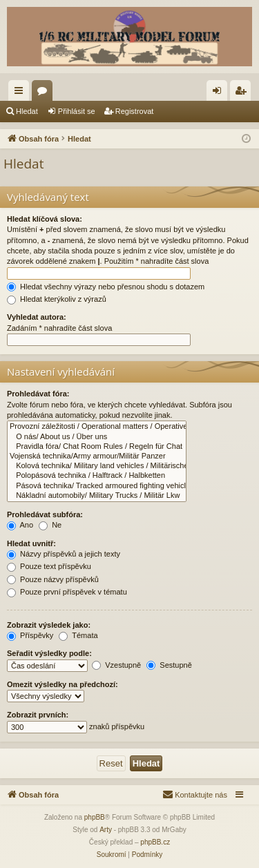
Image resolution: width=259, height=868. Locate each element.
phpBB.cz (155, 842)
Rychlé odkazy (21, 93)
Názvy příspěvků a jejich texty (64, 554)
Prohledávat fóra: (38, 394)
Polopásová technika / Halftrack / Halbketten (97, 476)
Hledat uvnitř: (31, 543)
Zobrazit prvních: (38, 715)
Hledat (27, 111)
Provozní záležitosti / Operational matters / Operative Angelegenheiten (97, 427)
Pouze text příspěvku (49, 566)
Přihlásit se (77, 111)
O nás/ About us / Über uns (97, 437)
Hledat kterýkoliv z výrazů (57, 299)
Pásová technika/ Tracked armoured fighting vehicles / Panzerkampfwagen (97, 486)
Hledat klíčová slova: (45, 219)
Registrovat (135, 111)
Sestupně (169, 665)
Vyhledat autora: (37, 317)
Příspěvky (30, 635)
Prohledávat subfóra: (45, 514)
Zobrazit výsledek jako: (49, 625)
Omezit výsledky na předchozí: (63, 684)
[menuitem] (195, 795)
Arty (106, 830)
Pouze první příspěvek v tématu (67, 592)
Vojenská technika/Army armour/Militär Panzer (97, 456)
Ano (20, 525)
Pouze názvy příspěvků (53, 579)
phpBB (95, 817)
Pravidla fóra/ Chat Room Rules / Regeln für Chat (97, 447)
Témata (78, 635)
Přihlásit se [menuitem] (220, 93)
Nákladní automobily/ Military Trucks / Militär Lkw (97, 496)
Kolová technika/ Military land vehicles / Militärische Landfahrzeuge (97, 466)
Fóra (45, 93)
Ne (50, 525)
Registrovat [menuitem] (243, 93)
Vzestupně (116, 665)
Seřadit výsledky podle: (49, 653)
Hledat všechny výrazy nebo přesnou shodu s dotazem (106, 287)
